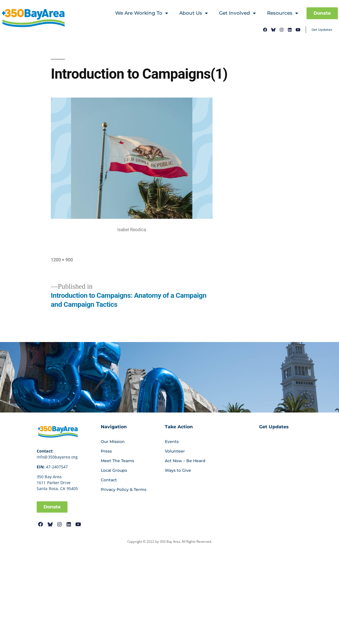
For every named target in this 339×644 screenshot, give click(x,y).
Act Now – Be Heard (185, 461)
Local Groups (114, 470)
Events (172, 442)
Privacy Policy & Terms (123, 489)
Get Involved (237, 13)
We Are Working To (142, 13)
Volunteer (175, 451)
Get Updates (322, 30)
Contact (109, 480)
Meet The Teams (117, 461)
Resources (283, 13)
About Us (193, 13)
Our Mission (113, 442)
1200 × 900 (62, 260)
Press (106, 451)
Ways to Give (178, 470)
